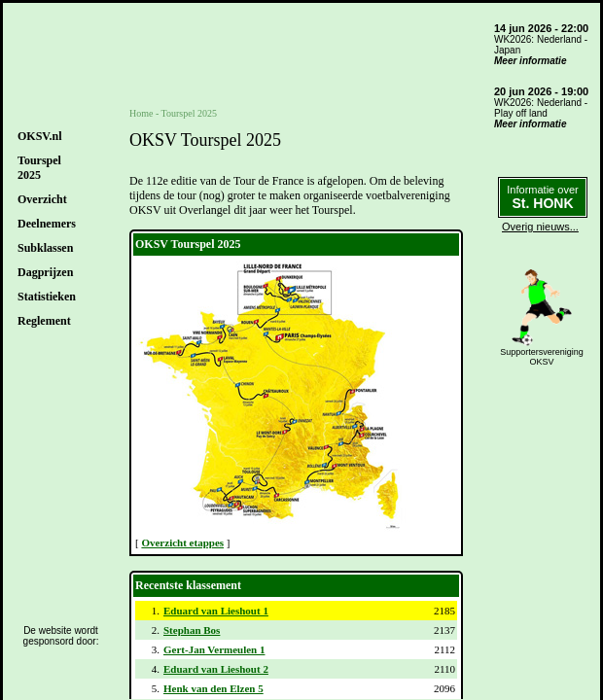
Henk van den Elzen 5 (213, 688)
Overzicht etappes (182, 542)
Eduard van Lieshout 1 (216, 611)
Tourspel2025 (39, 168)
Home (141, 113)
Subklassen (45, 248)
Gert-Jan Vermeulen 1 (214, 649)
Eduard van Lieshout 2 (216, 669)
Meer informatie (530, 61)
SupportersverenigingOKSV (542, 357)
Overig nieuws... (540, 227)
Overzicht (42, 199)
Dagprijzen (45, 272)
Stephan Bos (192, 630)
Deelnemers (47, 224)
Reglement (44, 321)
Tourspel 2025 (189, 113)
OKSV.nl (39, 136)
